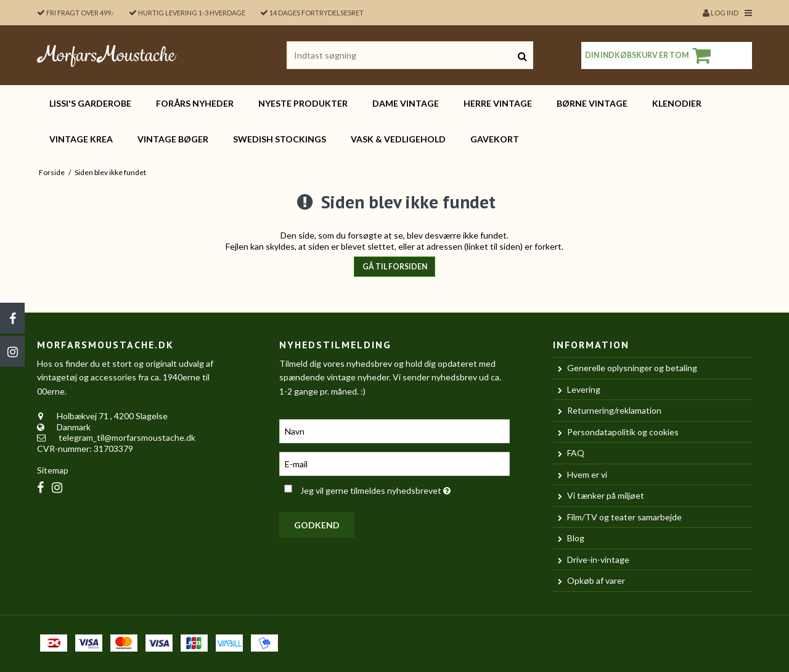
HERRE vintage (498, 103)
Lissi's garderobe (90, 103)
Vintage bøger (173, 139)
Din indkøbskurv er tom (650, 55)
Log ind (721, 13)
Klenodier (677, 103)
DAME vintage (406, 103)
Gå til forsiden (395, 267)
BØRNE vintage (592, 103)
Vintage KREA (81, 139)
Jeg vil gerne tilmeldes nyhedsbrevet (405, 488)
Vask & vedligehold (398, 139)
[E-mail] (394, 463)
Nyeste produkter (303, 103)
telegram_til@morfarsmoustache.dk (127, 437)
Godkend (317, 525)
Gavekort (495, 139)
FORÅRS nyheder (195, 103)
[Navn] (394, 430)
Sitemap (53, 470)
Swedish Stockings (280, 139)
